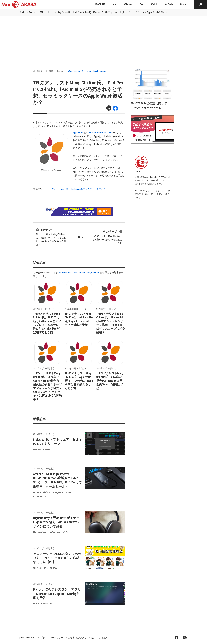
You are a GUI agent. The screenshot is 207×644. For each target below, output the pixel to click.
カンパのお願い (99, 638)
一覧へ (79, 237)
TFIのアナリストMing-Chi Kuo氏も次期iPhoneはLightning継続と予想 (107, 237)
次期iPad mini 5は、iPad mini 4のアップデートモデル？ (79, 189)
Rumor (32, 12)
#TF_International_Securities (95, 71)
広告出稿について (77, 638)
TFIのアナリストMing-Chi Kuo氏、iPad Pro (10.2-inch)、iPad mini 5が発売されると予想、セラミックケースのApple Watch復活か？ (104, 12)
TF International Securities (101, 133)
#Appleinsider (74, 71)
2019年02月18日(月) (43, 71)
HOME (21, 12)
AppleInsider (79, 133)
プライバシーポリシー (52, 638)
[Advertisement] (103, 38)
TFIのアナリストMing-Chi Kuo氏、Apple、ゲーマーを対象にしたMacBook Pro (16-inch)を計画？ (51, 237)
